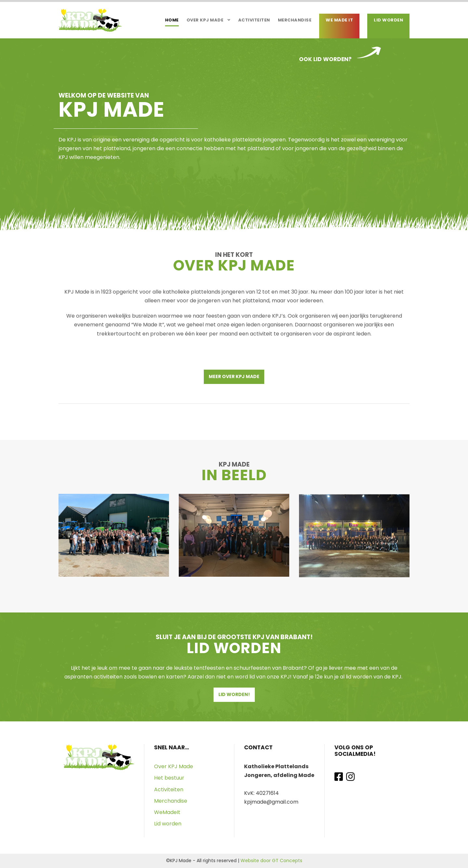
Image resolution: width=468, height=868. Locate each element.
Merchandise (295, 20)
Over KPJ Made (205, 20)
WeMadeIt (167, 812)
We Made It (339, 20)
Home (172, 20)
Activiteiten (254, 20)
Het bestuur (169, 778)
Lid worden (388, 20)
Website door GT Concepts (271, 861)
